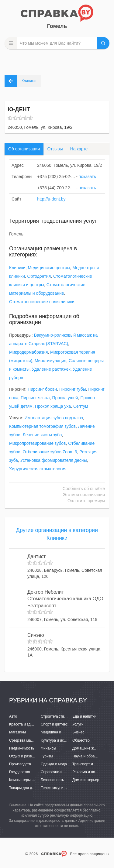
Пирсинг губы (73, 389)
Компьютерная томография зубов (42, 426)
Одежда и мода (54, 764)
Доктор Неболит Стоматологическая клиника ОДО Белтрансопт (65, 599)
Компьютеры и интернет (30, 780)
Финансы (48, 748)
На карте (79, 149)
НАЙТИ (103, 43)
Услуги (78, 724)
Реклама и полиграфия (92, 772)
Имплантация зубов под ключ (54, 418)
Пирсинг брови (42, 389)
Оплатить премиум (86, 501)
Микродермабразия (28, 352)
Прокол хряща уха (53, 406)
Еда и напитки (84, 716)
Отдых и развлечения (27, 756)
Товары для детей (24, 788)
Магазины (17, 732)
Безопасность (52, 780)
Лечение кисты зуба (42, 435)
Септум (81, 406)
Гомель (57, 26)
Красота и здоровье (26, 724)
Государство (20, 772)
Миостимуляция (50, 361)
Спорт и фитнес (54, 724)
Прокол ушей (65, 398)
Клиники (17, 268)
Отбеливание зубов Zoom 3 (50, 452)
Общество (81, 740)
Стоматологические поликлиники (42, 302)
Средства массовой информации (37, 740)
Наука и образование (90, 756)
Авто (13, 716)
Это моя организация (84, 495)
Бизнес (78, 732)
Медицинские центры (49, 268)
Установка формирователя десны (54, 460)
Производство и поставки (31, 764)
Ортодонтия (39, 276)
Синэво (36, 635)
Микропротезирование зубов (38, 443)
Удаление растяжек (51, 369)
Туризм (47, 756)
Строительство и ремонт (62, 716)
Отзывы (55, 149)
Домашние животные (90, 748)
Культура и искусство (59, 740)
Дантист (36, 556)
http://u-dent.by (51, 199)
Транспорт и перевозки (92, 764)
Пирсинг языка (35, 398)
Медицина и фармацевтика (64, 732)
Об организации (24, 149)
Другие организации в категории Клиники (57, 534)
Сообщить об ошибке (84, 489)
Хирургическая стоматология (38, 469)
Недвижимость (22, 748)
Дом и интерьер (86, 780)
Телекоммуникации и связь (64, 788)
